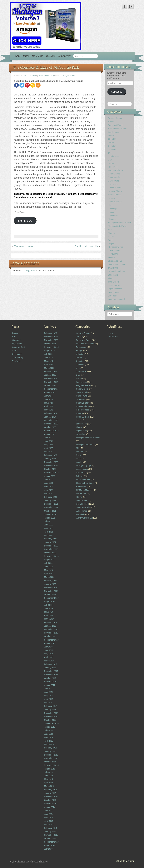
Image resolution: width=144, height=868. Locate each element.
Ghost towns (113, 181)
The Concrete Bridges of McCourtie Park (46, 67)
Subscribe (117, 92)
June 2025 (49, 357)
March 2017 (49, 703)
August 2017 (50, 685)
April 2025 (49, 365)
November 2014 (51, 797)
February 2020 (50, 581)
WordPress (113, 337)
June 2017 (49, 692)
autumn (111, 121)
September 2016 (51, 723)
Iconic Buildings (115, 202)
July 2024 (48, 396)
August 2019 (50, 602)
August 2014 (50, 807)
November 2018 (51, 633)
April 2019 (49, 615)
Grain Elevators (115, 188)
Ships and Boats (115, 261)
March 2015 (49, 786)
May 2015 (48, 779)
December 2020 (51, 546)
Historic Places (114, 195)
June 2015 (49, 776)
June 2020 (49, 567)
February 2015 (50, 790)
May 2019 (48, 612)
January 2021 (50, 542)
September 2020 (51, 556)
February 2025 (50, 371)
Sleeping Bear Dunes (117, 264)
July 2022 (48, 480)
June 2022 (49, 483)
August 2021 (50, 518)
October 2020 (50, 553)
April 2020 (49, 574)
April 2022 (49, 490)
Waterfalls (112, 296)
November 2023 (51, 424)
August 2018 (50, 643)
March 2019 (49, 619)
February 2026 (50, 333)
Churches (112, 149)
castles (111, 142)
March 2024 (49, 410)
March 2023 (49, 452)
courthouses (113, 156)
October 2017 (50, 678)
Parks (72, 75)
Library (111, 212)
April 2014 (49, 821)
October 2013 (50, 838)
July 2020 (48, 563)
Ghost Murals (114, 177)
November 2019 (51, 591)
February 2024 (50, 413)
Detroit (111, 163)
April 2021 (49, 532)
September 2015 (51, 765)
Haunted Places (115, 191)
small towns (113, 268)
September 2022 (51, 473)
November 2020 (51, 549)
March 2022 (49, 493)
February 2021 (50, 539)
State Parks (113, 275)
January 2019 (50, 626)
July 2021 (48, 521)
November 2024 (51, 382)
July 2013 (48, 849)
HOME (17, 56)
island (111, 205)
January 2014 (50, 831)
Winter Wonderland (116, 299)
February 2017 (50, 706)
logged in (31, 271)
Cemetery (112, 146)
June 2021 (49, 525)
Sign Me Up (25, 221)
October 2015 (50, 762)
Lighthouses (113, 216)
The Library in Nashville (86, 246)
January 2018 (50, 668)
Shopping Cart (19, 347)
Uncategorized (114, 285)
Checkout (16, 340)
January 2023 (50, 459)
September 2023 (51, 431)
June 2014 (49, 814)
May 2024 (48, 403)
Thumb (111, 278)
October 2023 (50, 427)
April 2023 (49, 448)
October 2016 (50, 720)
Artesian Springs (115, 118)
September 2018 (51, 640)
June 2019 (49, 608)
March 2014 (49, 825)
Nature (111, 237)
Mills (110, 230)
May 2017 (48, 696)
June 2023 (49, 441)
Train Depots (114, 282)
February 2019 (50, 622)
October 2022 (50, 469)
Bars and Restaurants (117, 129)
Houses (111, 198)
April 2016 (49, 741)
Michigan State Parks (117, 226)
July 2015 (48, 772)
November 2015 (51, 758)
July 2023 (48, 438)
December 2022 (51, 462)
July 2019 (48, 605)
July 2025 (48, 354)
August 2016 (50, 727)
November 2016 (51, 717)
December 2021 (51, 504)
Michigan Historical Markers (120, 223)
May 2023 (48, 445)
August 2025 (50, 351)
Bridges (66, 75)
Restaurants (113, 254)
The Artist (51, 56)
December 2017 (51, 671)
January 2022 (50, 500)
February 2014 (50, 828)
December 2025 (51, 337)
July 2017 (48, 689)
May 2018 (48, 654)
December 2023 (51, 420)
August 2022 (50, 476)
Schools (112, 257)
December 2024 (51, 379)
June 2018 (49, 650)
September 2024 (51, 389)
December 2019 (51, 588)
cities (110, 153)
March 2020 (49, 577)
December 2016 (51, 713)
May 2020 (48, 570)
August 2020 (50, 560)
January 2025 (50, 375)
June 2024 (49, 399)
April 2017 (49, 699)
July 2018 (48, 647)
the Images (38, 56)
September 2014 (51, 804)
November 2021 (51, 507)
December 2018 (51, 629)
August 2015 (50, 769)
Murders (112, 233)
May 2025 (48, 361)
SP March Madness (117, 271)
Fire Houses (113, 167)
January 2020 (50, 584)
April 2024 (49, 406)
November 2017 (51, 675)
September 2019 (51, 598)
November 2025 (51, 340)
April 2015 (49, 783)
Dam (110, 160)
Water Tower (113, 292)
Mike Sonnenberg (46, 75)
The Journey (64, 56)
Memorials (113, 219)
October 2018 (50, 636)
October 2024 (50, 385)
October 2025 (50, 344)
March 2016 (49, 744)
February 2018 (50, 664)
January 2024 (50, 417)
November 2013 (51, 835)
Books (26, 56)
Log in (111, 333)
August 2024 (50, 392)
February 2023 (50, 455)
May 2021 (48, 528)
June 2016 (49, 734)
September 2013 (51, 842)
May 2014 (48, 818)
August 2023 (50, 434)
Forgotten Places (115, 170)
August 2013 (50, 845)
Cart (14, 337)
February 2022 (50, 497)
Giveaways (113, 184)
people (111, 243)
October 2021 (50, 511)
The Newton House (24, 246)
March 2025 (49, 368)
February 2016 (50, 748)
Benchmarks (113, 132)
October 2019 (50, 594)
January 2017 (50, 709)
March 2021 (49, 535)
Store (15, 351)
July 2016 (48, 730)
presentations (114, 250)
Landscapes (113, 209)
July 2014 (48, 811)
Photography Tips (116, 247)
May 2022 (48, 486)
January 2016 (50, 751)
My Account (17, 344)
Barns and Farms (115, 125)
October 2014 (50, 800)
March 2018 (49, 661)
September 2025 (51, 347)
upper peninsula (115, 289)
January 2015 (50, 793)
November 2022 (51, 466)
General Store (114, 174)
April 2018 (49, 657)
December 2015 (51, 755)
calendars (112, 139)
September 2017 (51, 682)
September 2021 (51, 514)
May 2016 (48, 737)
